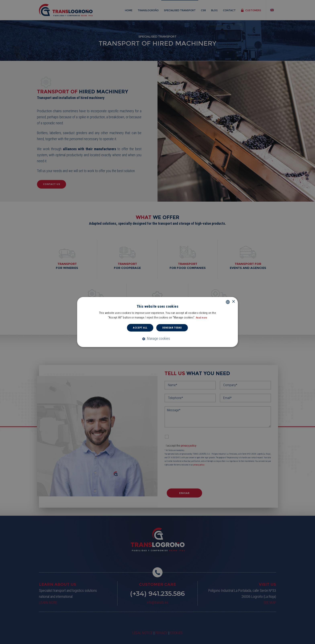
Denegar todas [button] (172, 328)
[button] (158, 339)
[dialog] (157, 322)
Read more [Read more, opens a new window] (201, 318)
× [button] (233, 302)
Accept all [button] (140, 328)
